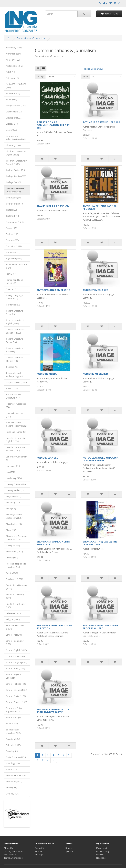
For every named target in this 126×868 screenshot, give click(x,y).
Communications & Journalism (31, 38)
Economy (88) (12, 240)
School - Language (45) (16, 662)
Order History (103, 851)
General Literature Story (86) (15, 350)
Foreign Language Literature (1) (14, 297)
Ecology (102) (12, 234)
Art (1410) (11, 72)
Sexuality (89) (12, 751)
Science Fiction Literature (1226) (14, 731)
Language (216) (13, 466)
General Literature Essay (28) (15, 312)
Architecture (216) (14, 66)
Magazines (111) (14, 496)
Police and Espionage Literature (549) (16, 565)
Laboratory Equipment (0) (17, 458)
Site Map (39, 855)
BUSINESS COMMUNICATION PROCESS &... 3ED (100, 627)
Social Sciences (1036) (16, 757)
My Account (102, 848)
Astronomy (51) (13, 78)
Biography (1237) (14, 118)
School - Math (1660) (15, 668)
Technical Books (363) (16, 776)
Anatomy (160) (13, 60)
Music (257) (11, 530)
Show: (85, 77)
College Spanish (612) (16, 176)
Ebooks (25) (11, 228)
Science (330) (12, 724)
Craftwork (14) (13, 216)
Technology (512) (14, 782)
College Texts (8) (14, 182)
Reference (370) (13, 613)
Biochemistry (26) (14, 112)
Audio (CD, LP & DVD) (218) (16, 86)
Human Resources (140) (15, 415)
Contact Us (40, 848)
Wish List (100, 855)
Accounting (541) (14, 48)
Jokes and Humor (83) (16, 432)
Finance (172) (12, 289)
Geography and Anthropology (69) (15, 375)
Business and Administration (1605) (16, 138)
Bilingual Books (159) (16, 106)
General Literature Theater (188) (15, 359)
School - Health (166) (16, 656)
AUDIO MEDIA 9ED (47, 458)
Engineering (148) (14, 258)
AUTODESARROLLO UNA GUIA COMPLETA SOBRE (100, 459)
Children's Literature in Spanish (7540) (17, 162)
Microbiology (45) (14, 524)
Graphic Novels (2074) (16, 382)
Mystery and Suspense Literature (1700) (16, 538)
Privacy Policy (10, 855)
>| (54, 760)
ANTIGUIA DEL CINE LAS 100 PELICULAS (100, 207)
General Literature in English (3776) (16, 322)
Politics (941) (12, 573)
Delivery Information (13, 851)
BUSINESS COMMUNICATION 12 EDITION (54, 627)
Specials (69, 851)
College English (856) (16, 170)
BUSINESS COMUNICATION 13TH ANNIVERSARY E (53, 711)
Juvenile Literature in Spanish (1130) (15, 449)
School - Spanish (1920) (17, 702)
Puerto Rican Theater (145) (16, 606)
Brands (69, 848)
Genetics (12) (12, 367)
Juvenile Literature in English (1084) (15, 440)
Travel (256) (11, 788)
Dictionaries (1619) (15, 222)
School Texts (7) (13, 718)
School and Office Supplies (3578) (14, 710)
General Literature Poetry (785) (15, 341)
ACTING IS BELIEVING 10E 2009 (101, 122)
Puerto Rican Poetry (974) (15, 596)
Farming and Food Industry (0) (15, 282)
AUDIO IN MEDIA (47, 374)
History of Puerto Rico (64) (16, 406)
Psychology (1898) (14, 579)
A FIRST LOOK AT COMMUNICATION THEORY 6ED (53, 125)
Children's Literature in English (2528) (17, 153)
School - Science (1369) (17, 690)
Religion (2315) (13, 619)
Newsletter (101, 858)
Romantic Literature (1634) (15, 627)
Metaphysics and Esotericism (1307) (15, 516)
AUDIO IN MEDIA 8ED (95, 374)
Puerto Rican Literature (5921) (17, 587)
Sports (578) (12, 769)
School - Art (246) (14, 635)
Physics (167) (12, 558)
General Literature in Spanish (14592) (16, 331)
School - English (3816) (16, 650)
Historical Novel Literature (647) (13, 396)
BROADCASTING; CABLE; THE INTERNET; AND (100, 543)
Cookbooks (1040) (15, 204)
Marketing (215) (13, 503)
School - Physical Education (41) (14, 676)
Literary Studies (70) (15, 490)
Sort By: (40, 77)
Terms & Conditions (13, 858)
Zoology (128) (13, 794)
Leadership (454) (14, 478)
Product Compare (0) (93, 69)
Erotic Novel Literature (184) (16, 266)
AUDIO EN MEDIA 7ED (96, 290)
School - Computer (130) (15, 643)
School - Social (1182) (16, 696)
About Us (8, 848)
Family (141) (12, 274)
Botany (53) (11, 130)
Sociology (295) (13, 763)
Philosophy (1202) (14, 552)
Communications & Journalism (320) (15, 190)
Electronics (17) (13, 252)
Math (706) (11, 509)
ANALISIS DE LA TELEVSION (53, 206)
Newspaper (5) (13, 546)
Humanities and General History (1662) (16, 424)
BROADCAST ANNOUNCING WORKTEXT (53, 543)
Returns (38, 851)
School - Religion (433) (16, 684)
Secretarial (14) (13, 739)
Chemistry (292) (13, 145)
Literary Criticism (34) (16, 484)
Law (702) (10, 472)
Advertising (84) (13, 54)
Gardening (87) (13, 305)
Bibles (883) (11, 100)
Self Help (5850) (13, 745)
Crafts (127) (11, 210)
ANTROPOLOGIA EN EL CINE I (54, 290)
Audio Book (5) (13, 93)
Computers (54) (13, 198)
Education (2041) (14, 246)
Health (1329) (12, 388)
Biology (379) (12, 124)
